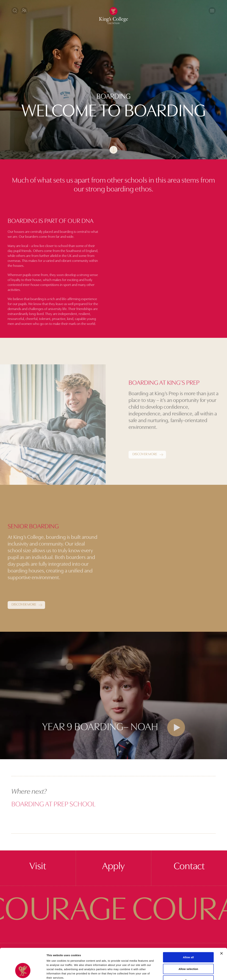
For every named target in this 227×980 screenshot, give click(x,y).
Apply (113, 867)
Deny (188, 957)
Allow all (188, 934)
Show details (186, 973)
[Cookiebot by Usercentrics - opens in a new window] (23, 973)
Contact (189, 867)
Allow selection (188, 945)
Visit (38, 867)
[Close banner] (222, 930)
